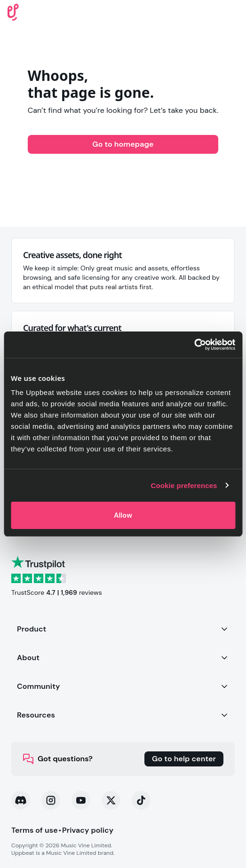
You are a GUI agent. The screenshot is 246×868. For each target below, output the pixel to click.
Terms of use (35, 830)
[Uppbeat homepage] (13, 12)
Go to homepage (123, 144)
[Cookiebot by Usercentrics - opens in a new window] (194, 345)
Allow (123, 515)
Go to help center (184, 759)
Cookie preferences (184, 485)
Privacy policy (88, 830)
